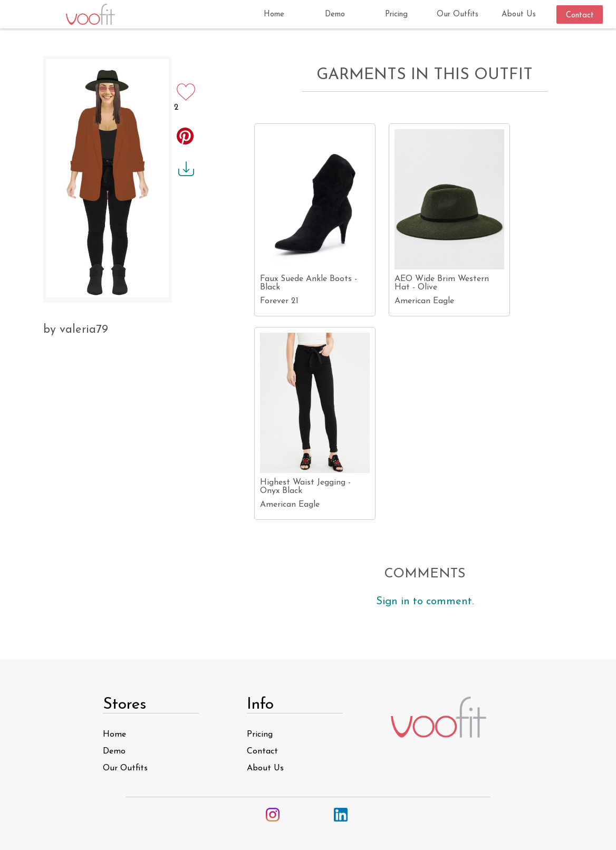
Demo (114, 751)
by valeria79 (76, 330)
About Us (265, 768)
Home (114, 735)
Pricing (260, 735)
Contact (262, 751)
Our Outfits (125, 768)
